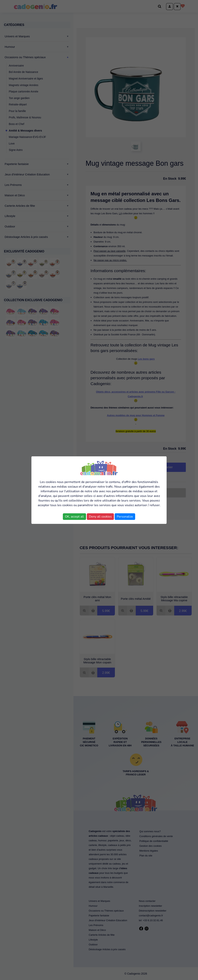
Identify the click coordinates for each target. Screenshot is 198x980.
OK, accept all (74, 517)
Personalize (125, 517)
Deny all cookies (100, 517)
